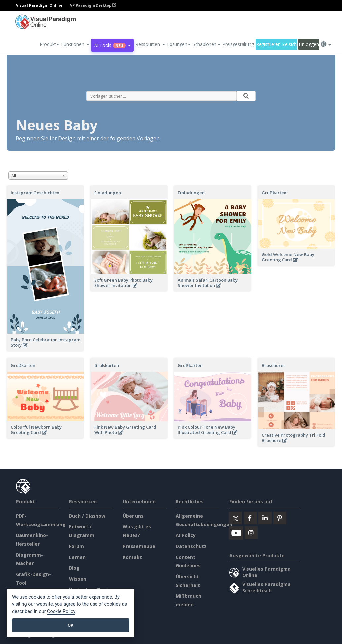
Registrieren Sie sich (276, 44)
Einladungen (108, 193)
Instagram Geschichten (35, 193)
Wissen (78, 579)
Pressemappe (139, 546)
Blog (74, 568)
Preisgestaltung (238, 44)
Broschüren (274, 365)
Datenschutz (191, 546)
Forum (76, 546)
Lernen (77, 557)
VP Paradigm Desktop (93, 5)
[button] (75, 44)
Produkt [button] (49, 44)
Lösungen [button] (179, 44)
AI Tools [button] (112, 45)
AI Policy (186, 535)
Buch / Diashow (87, 516)
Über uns (133, 516)
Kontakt (132, 557)
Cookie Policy (61, 611)
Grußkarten (274, 193)
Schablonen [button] (207, 44)
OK (71, 625)
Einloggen (309, 44)
